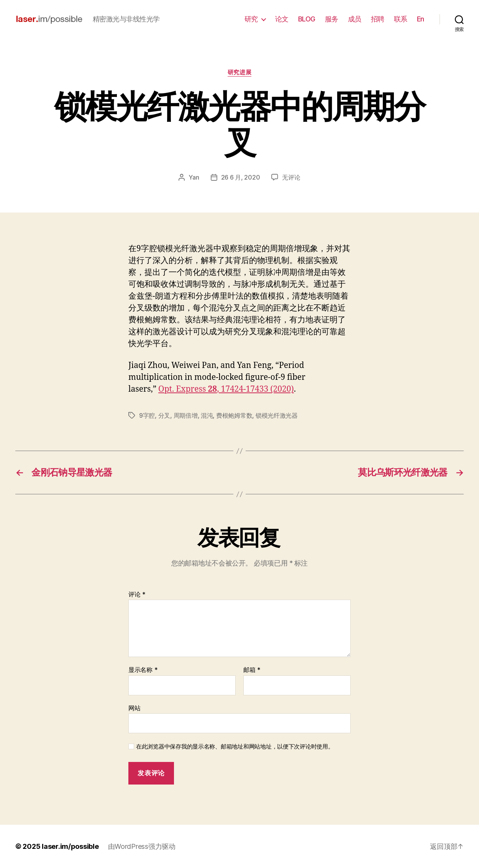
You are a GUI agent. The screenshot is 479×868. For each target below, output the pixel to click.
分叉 (164, 415)
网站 (134, 708)
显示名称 (143, 670)
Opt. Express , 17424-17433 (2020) (226, 389)
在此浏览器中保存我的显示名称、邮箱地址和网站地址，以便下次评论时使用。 (235, 747)
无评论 (291, 177)
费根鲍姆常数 (234, 415)
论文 (282, 19)
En (421, 19)
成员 (355, 19)
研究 (251, 19)
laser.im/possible (70, 846)
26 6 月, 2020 (241, 177)
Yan (194, 177)
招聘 (378, 19)
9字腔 (147, 415)
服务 (332, 19)
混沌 (207, 415)
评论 (137, 595)
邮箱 (252, 670)
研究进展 (239, 72)
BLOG (307, 19)
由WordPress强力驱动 (142, 846)
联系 (401, 19)
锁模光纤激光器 (277, 415)
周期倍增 (186, 415)
